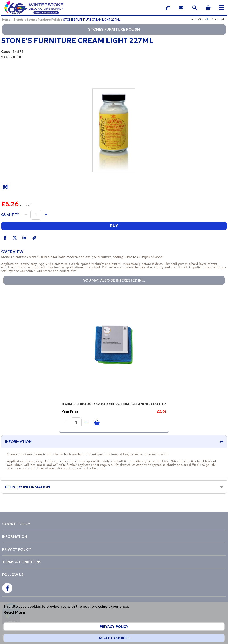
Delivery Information (27, 488)
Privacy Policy (114, 627)
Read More (14, 612)
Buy (114, 226)
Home (6, 20)
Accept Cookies (114, 638)
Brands (19, 20)
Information (18, 442)
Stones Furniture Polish (43, 20)
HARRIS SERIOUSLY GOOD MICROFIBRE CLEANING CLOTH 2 (50, 402)
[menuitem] (114, 524)
